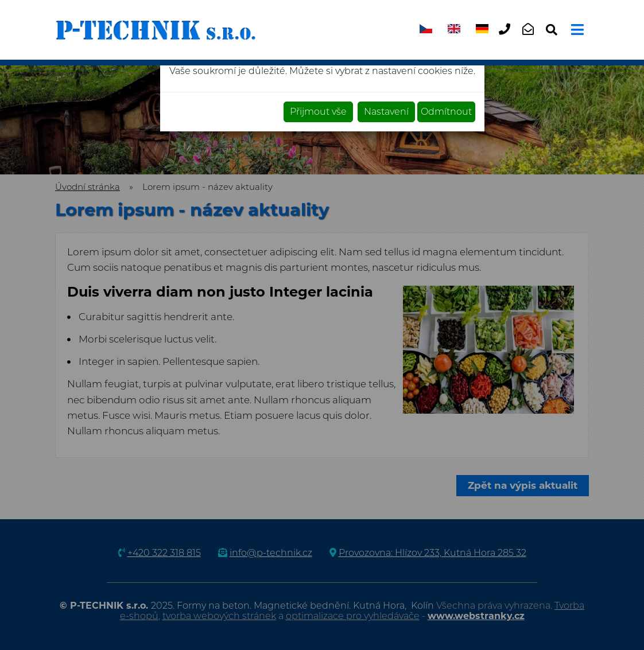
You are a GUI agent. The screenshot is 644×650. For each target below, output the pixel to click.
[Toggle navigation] (576, 30)
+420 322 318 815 (508, 38)
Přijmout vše (318, 112)
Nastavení (386, 112)
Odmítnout (446, 112)
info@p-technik (532, 38)
